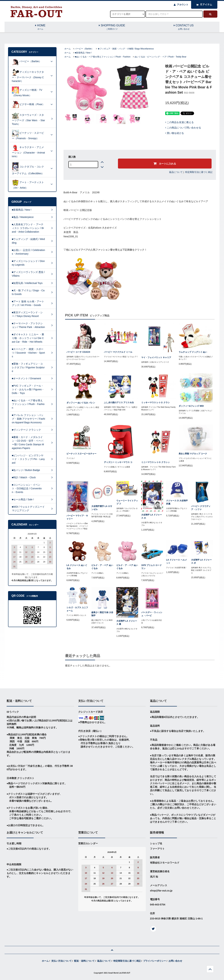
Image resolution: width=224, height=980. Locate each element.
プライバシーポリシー (155, 961)
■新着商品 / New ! (83, 53)
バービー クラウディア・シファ (201, 508)
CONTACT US (184, 27)
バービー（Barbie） (84, 49)
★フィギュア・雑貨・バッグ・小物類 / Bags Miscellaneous (126, 49)
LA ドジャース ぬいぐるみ (77, 567)
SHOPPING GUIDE (112, 27)
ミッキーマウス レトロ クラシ (155, 403)
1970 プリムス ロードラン (151, 567)
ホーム (68, 49)
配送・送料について (84, 961)
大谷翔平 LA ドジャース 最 (127, 623)
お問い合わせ (175, 961)
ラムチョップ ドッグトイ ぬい (193, 352)
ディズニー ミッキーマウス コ (118, 462)
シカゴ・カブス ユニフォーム (77, 609)
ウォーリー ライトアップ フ (127, 502)
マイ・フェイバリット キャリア (156, 357)
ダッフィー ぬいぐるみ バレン (81, 403)
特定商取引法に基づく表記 (199, 172)
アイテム (203, 5)
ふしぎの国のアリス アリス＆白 (119, 403)
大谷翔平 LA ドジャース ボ (201, 561)
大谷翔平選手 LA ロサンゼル (102, 508)
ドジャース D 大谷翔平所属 (177, 502)
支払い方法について (62, 961)
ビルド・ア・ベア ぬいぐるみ (102, 567)
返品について (176, 172)
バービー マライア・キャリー (77, 517)
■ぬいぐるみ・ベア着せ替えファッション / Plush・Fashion (103, 57)
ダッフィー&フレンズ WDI (191, 406)
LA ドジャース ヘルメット (176, 561)
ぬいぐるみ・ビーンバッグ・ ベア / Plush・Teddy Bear (160, 57)
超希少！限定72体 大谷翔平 (102, 614)
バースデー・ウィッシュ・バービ (152, 614)
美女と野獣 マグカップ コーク (193, 454)
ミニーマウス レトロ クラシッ (155, 462)
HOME (40, 27)
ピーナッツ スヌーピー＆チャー (81, 454)
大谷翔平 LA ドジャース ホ (152, 516)
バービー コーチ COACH (78, 352)
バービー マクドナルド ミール (118, 352)
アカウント (183, 5)
